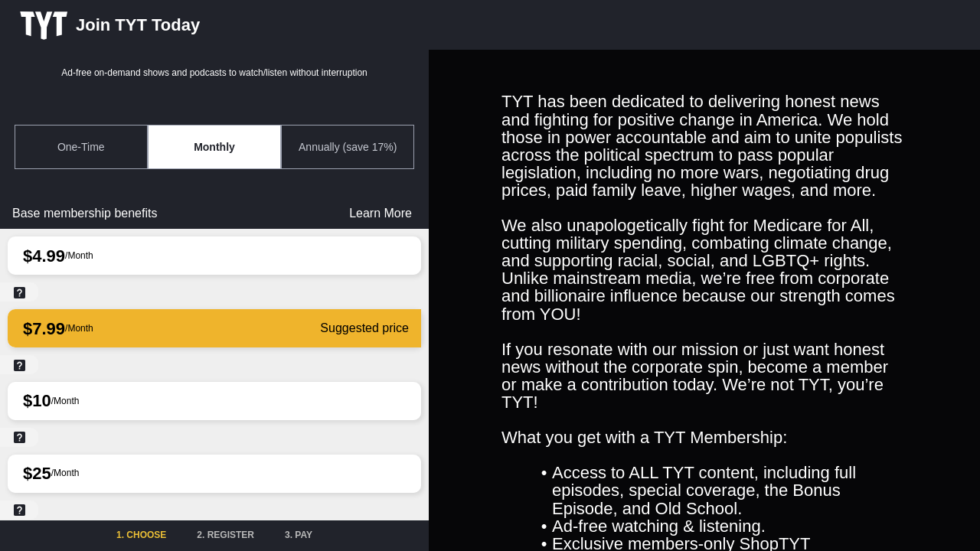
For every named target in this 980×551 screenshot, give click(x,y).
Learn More (381, 213)
